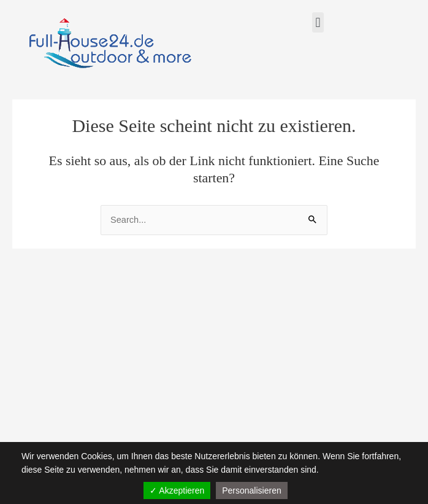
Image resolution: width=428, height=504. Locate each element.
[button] (318, 22)
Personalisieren (252, 490)
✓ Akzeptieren (177, 490)
